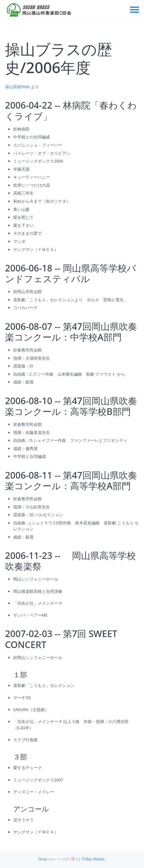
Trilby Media (93, 859)
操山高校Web (17, 87)
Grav (43, 859)
